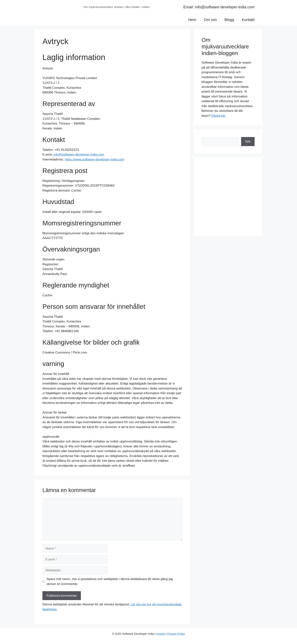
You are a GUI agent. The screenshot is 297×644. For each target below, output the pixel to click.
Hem (192, 20)
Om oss (210, 20)
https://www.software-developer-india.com (95, 159)
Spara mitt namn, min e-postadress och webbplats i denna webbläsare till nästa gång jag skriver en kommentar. (110, 581)
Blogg (229, 20)
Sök (248, 141)
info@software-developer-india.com (78, 155)
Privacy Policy (176, 634)
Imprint (161, 634)
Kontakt (248, 20)
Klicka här (218, 116)
